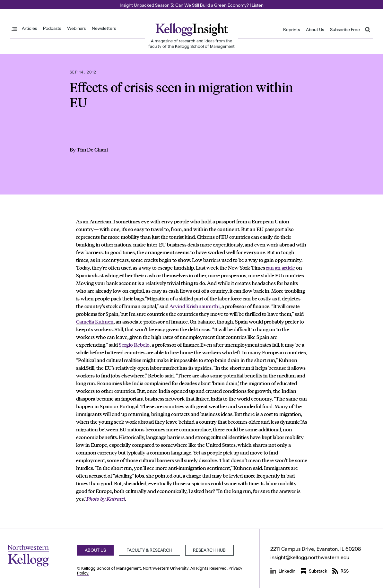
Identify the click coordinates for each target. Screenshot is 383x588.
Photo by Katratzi (106, 499)
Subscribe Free (345, 30)
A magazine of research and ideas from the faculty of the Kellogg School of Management (191, 43)
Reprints (292, 30)
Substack (314, 571)
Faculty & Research (150, 550)
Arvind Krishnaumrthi (195, 306)
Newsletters (104, 28)
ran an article (281, 268)
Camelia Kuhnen (95, 321)
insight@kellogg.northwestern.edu (311, 557)
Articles (29, 28)
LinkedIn (283, 571)
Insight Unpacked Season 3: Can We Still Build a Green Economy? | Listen (192, 5)
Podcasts (52, 28)
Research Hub (211, 550)
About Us (315, 30)
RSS (340, 571)
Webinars (76, 28)
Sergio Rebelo (134, 345)
